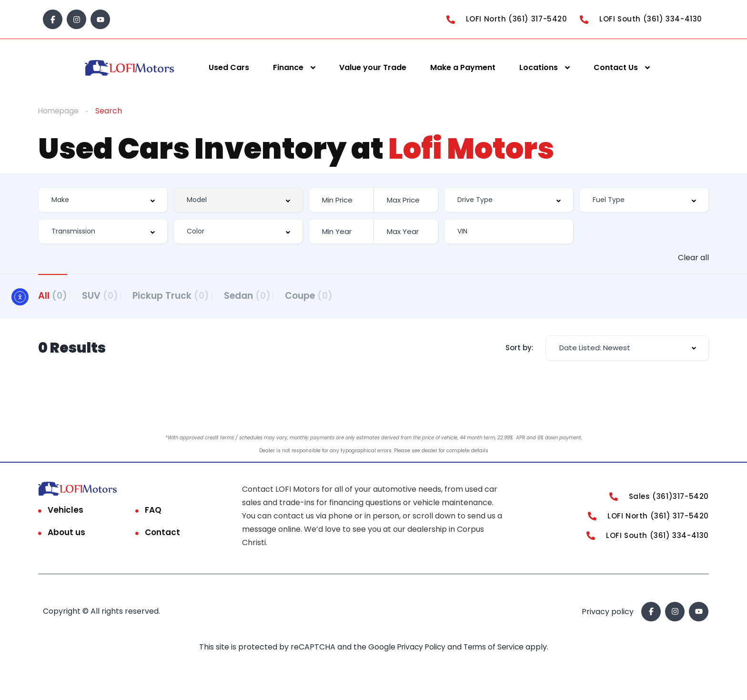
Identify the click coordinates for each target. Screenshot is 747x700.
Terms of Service (496, 650)
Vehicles (66, 513)
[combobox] (103, 200)
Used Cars (229, 67)
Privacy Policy (421, 650)
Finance (288, 67)
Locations (539, 67)
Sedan (275, 295)
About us (66, 536)
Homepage (59, 111)
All (53, 295)
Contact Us (616, 67)
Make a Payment (463, 67)
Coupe (346, 295)
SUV (109, 295)
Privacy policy (608, 615)
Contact (162, 536)
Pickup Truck (189, 295)
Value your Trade (373, 67)
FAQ (153, 513)
